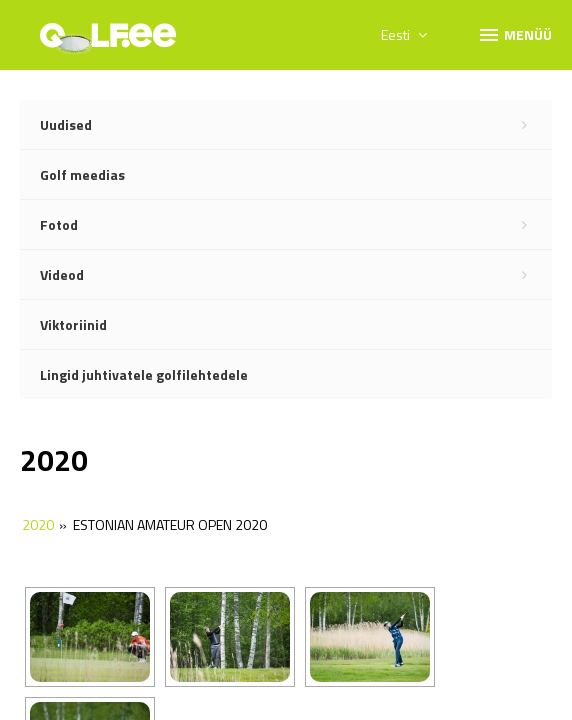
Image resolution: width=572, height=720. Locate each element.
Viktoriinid (73, 324)
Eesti (404, 34)
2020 (38, 524)
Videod (296, 275)
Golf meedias (82, 174)
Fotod (296, 225)
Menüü (514, 34)
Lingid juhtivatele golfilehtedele (144, 374)
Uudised (296, 125)
